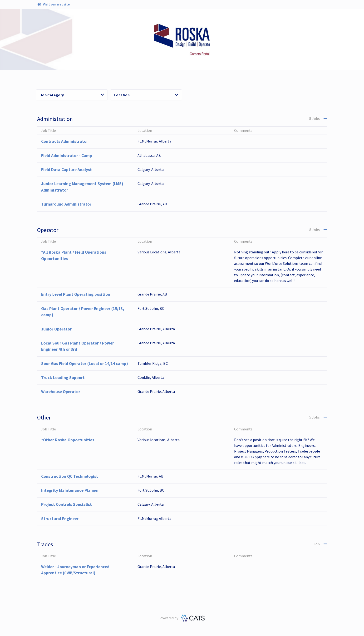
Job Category (72, 95)
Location (146, 95)
